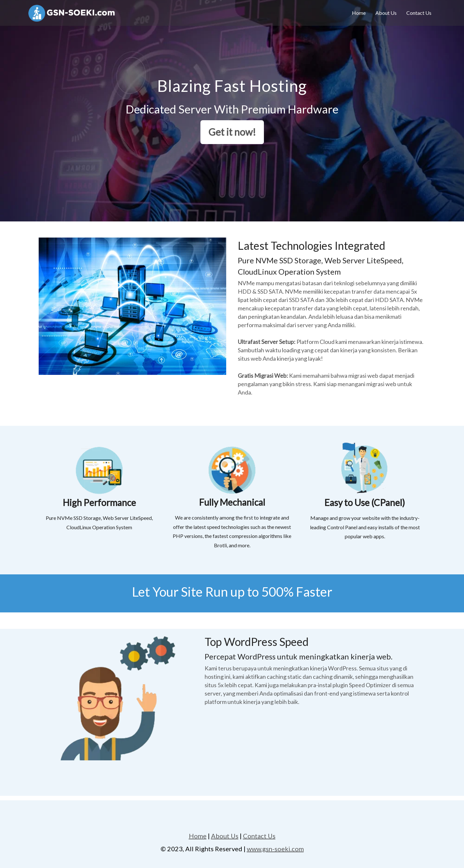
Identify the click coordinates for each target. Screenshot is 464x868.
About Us (386, 13)
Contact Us (419, 13)
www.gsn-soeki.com (275, 849)
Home (359, 13)
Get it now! (232, 132)
